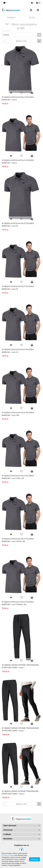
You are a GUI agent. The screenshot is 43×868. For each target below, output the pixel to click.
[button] (38, 3)
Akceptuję (35, 859)
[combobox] (21, 35)
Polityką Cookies (8, 855)
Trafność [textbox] (6, 35)
